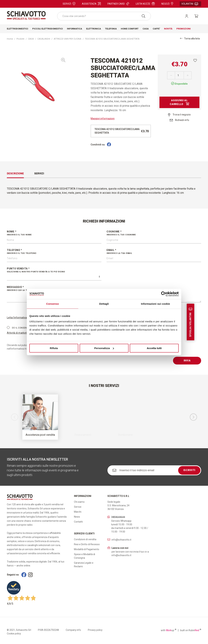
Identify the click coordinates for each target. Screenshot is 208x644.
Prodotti (20, 39)
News (77, 517)
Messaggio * (104, 289)
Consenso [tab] (52, 304)
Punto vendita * (54, 270)
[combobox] (104, 16)
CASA (31, 39)
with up (169, 630)
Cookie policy (14, 634)
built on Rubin (191, 630)
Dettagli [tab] (104, 304)
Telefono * (54, 252)
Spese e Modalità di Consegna (85, 556)
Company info (73, 630)
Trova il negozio (179, 115)
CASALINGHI (44, 39)
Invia (187, 361)
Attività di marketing (18, 333)
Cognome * (154, 233)
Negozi (167, 4)
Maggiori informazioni (103, 119)
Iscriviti (189, 470)
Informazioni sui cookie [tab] (156, 304)
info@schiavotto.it (121, 540)
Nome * (54, 233)
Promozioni (184, 29)
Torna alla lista (190, 38)
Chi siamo (79, 502)
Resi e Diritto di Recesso (87, 544)
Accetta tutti (154, 348)
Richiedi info (180, 120)
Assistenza (91, 4)
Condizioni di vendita (85, 539)
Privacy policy (95, 630)
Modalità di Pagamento (87, 549)
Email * (154, 252)
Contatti (78, 522)
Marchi (78, 512)
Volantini (190, 4)
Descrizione (15, 174)
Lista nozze (145, 4)
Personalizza (104, 348)
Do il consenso (18, 328)
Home (10, 39)
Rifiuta (54, 348)
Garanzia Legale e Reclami (84, 565)
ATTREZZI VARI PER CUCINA (68, 39)
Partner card (118, 4)
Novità (168, 29)
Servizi (69, 4)
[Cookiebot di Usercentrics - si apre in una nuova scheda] (164, 294)
